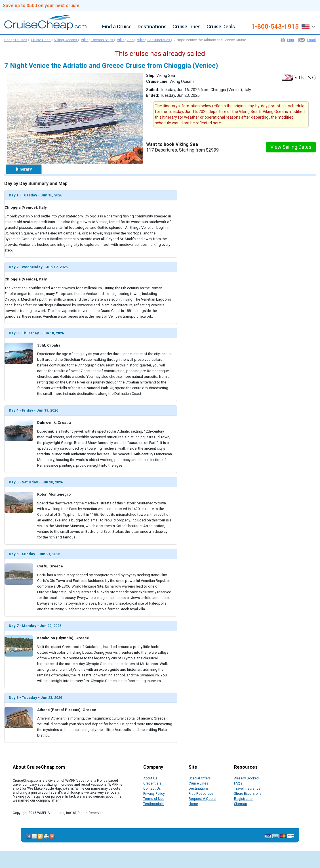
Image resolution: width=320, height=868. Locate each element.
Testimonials (153, 804)
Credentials (152, 783)
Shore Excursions (248, 794)
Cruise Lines (187, 27)
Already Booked (246, 778)
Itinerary (24, 169)
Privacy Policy (154, 794)
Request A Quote (202, 799)
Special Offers (200, 778)
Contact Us (152, 789)
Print (291, 40)
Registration (244, 799)
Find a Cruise (117, 27)
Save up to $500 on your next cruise (41, 6)
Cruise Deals (221, 27)
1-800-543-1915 (275, 27)
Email (311, 40)
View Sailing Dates (291, 147)
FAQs (238, 783)
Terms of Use (154, 799)
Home (193, 804)
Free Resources (201, 794)
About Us (150, 778)
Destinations (152, 27)
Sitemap (240, 804)
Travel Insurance (247, 789)
